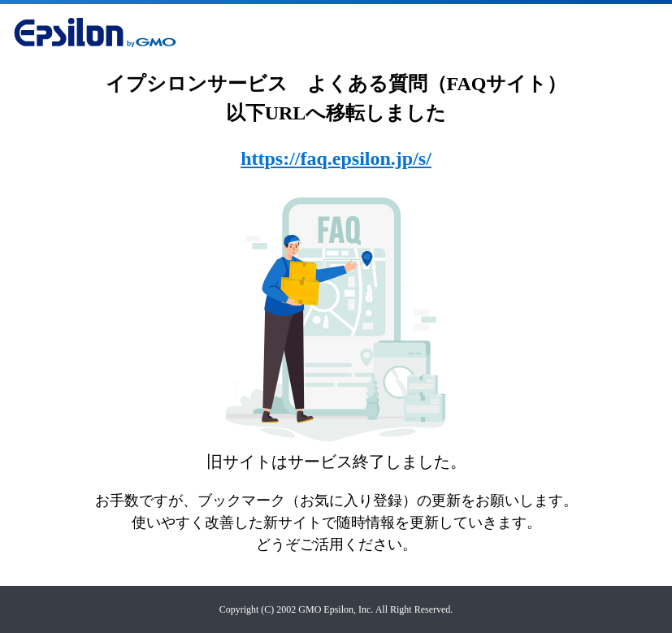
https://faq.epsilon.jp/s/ (336, 158)
